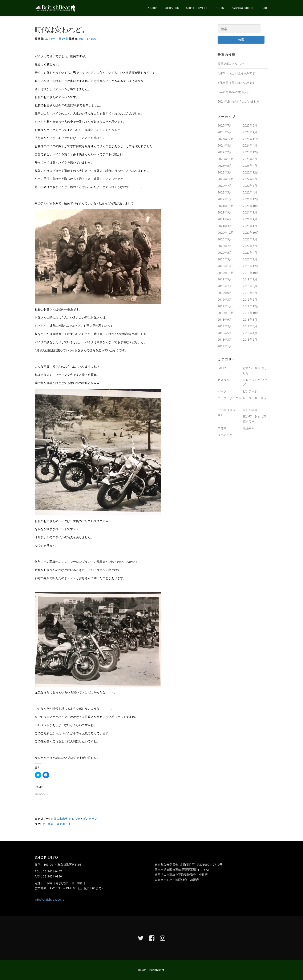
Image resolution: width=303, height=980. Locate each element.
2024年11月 (251, 139)
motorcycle (197, 8)
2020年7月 (225, 246)
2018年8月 (250, 319)
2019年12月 (251, 266)
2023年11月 (226, 159)
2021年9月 (225, 212)
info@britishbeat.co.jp (49, 899)
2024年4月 (250, 145)
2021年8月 (250, 212)
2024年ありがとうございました (239, 101)
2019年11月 (226, 273)
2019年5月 (225, 293)
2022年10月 (226, 179)
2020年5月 (225, 253)
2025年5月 (225, 132)
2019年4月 (250, 293)
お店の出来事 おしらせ (66, 819)
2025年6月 (250, 125)
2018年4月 (250, 333)
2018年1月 (225, 346)
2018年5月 (225, 333)
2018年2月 (250, 339)
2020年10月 (251, 233)
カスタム (223, 380)
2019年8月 (250, 279)
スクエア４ (64, 824)
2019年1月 (225, 306)
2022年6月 (250, 186)
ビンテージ (90, 819)
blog (220, 8)
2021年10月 (251, 206)
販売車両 (249, 428)
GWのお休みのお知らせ (233, 92)
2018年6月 (250, 326)
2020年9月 (225, 239)
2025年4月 (250, 132)
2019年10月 (251, 273)
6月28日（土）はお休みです (236, 73)
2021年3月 (225, 226)
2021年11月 (226, 206)
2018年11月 (226, 313)
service (172, 8)
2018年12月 (251, 306)
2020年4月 (250, 253)
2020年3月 (225, 259)
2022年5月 (225, 192)
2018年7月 (225, 326)
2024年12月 (226, 139)
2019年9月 (225, 279)
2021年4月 (250, 219)
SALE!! (222, 368)
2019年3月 (225, 299)
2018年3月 (225, 339)
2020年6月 (250, 246)
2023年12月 (251, 152)
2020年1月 (225, 266)
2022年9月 (250, 179)
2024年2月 (225, 152)
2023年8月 (250, 159)
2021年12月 (251, 199)
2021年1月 (250, 226)
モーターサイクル (229, 398)
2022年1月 (225, 199)
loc (265, 8)
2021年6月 (225, 219)
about (153, 8)
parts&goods (243, 8)
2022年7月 (225, 186)
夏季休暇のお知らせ (231, 64)
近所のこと (225, 435)
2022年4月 (250, 192)
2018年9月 (225, 319)
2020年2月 (250, 259)
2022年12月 (251, 172)
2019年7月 (225, 286)
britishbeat (89, 39)
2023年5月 (225, 166)
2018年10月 (251, 313)
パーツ (222, 391)
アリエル (48, 824)
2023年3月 (225, 172)
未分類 (222, 428)
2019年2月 (250, 299)
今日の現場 (250, 410)
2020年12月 (226, 233)
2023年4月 (250, 166)
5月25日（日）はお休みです (236, 83)
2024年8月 (225, 145)
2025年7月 (225, 125)
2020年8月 (250, 239)
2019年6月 (250, 286)
